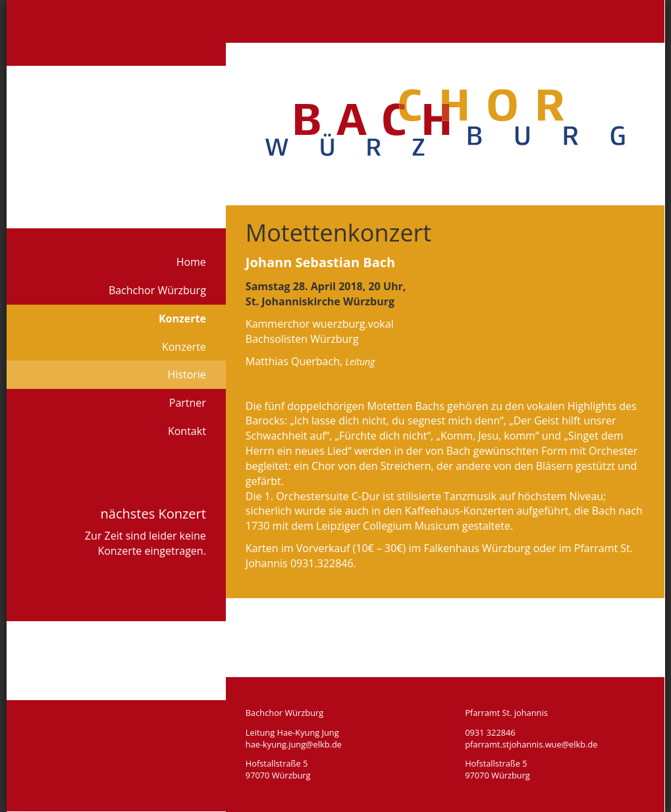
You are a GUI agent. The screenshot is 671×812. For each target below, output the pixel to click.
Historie (186, 374)
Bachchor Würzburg (157, 290)
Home (191, 262)
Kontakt (187, 431)
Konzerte (182, 318)
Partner (188, 403)
